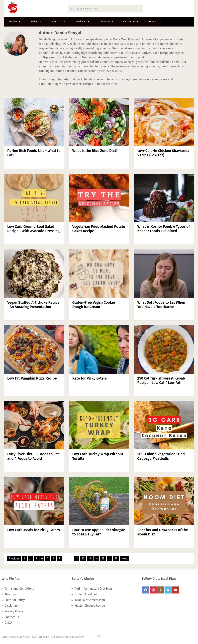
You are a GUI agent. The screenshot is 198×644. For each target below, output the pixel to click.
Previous (14, 559)
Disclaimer (12, 606)
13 (90, 559)
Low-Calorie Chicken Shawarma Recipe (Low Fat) (163, 153)
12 (83, 559)
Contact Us (12, 617)
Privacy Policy (14, 611)
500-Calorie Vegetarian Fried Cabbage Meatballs (161, 456)
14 (96, 559)
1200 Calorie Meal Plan (90, 600)
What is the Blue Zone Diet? (95, 151)
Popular (15, 22)
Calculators (131, 22)
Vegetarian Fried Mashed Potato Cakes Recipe (99, 229)
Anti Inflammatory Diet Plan (93, 589)
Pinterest (153, 590)
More (153, 22)
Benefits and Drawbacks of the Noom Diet (163, 532)
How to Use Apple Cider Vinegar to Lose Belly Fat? (98, 532)
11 (77, 559)
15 (103, 559)
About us (10, 594)
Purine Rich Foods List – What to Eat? (34, 153)
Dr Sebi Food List (86, 594)
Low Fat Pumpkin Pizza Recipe (32, 378)
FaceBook (146, 590)
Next (124, 559)
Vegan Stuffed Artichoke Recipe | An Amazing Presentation (33, 305)
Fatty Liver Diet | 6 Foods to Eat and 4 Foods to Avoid (33, 456)
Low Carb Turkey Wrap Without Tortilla (98, 456)
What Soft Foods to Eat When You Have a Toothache (161, 305)
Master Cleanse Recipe (90, 606)
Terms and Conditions (19, 589)
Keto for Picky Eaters (89, 378)
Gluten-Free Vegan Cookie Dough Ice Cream (94, 305)
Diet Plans (106, 22)
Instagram (161, 590)
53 (116, 559)
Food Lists (59, 22)
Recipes (36, 22)
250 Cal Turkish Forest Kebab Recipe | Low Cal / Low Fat (161, 380)
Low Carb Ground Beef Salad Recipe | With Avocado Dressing (33, 229)
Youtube (176, 590)
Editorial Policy (15, 600)
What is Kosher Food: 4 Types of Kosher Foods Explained (164, 229)
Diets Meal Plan (10, 637)
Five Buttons (56, 637)
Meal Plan (83, 22)
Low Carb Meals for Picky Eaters (34, 530)
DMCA (8, 623)
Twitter (168, 590)
